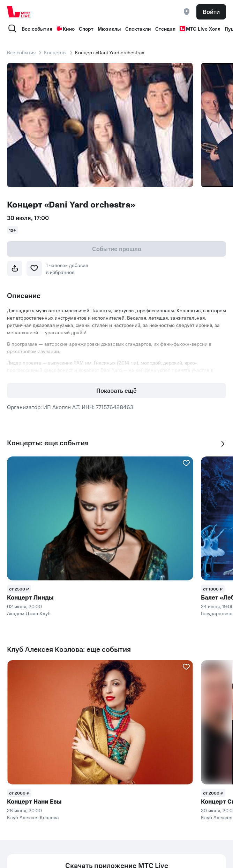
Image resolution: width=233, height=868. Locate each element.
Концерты (55, 52)
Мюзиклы (109, 29)
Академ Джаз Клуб (29, 613)
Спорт (86, 29)
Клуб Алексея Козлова (33, 817)
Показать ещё (116, 390)
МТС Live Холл (200, 29)
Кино (66, 29)
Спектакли (138, 29)
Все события (37, 29)
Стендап (165, 29)
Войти (211, 11)
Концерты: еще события (48, 443)
